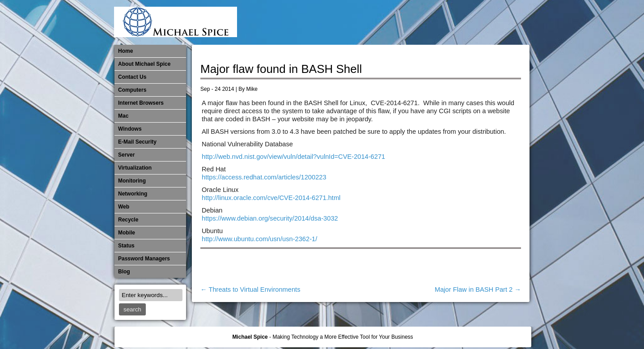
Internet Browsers (141, 103)
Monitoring (447, 22)
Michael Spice (250, 337)
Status (126, 246)
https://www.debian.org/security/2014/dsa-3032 (270, 218)
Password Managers (506, 22)
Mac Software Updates (402, 22)
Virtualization (135, 168)
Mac (123, 116)
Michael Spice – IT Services (417, 22)
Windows (130, 129)
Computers (132, 90)
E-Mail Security (373, 22)
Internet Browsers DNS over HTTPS (388, 22)
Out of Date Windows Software (491, 22)
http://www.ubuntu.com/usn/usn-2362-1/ (259, 239)
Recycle (128, 220)
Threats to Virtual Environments (250, 289)
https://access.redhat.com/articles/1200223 (264, 177)
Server (126, 155)
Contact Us (132, 77)
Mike (252, 89)
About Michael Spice (144, 64)
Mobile (432, 22)
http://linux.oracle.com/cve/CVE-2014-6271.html (271, 198)
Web (124, 207)
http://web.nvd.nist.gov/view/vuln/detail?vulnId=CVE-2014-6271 (293, 157)
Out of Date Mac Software (476, 22)
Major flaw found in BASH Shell (281, 69)
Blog (124, 272)
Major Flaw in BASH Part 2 (478, 289)
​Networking (462, 22)
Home (125, 51)
